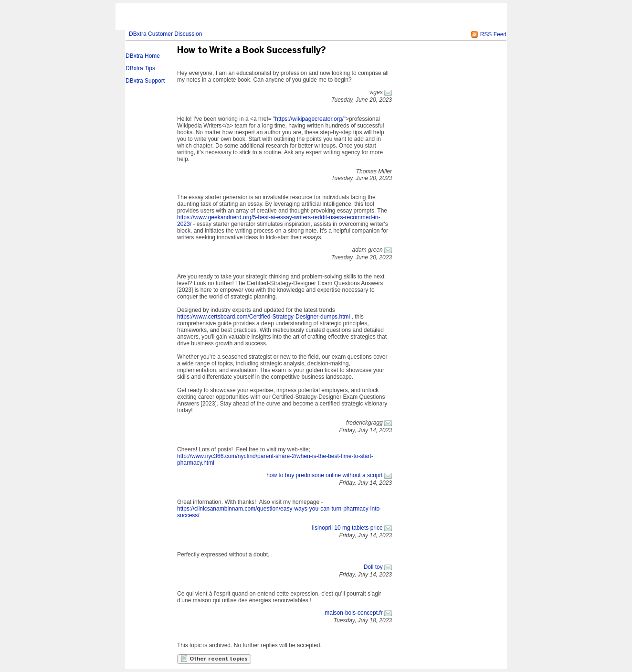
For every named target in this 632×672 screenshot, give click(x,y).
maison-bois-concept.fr (353, 613)
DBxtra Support (145, 81)
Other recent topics (214, 658)
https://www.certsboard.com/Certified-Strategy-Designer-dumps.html (263, 317)
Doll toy (373, 567)
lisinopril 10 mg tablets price (348, 528)
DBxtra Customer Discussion (165, 34)
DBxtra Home (143, 56)
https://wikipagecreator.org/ (309, 119)
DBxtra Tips (140, 68)
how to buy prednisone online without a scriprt (324, 475)
